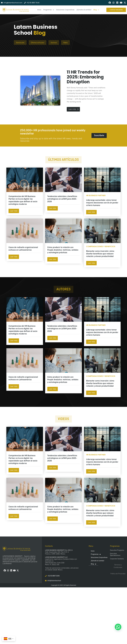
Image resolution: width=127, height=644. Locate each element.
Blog (93, 564)
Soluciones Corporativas (99, 558)
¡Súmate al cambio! (98, 561)
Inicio (93, 551)
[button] (118, 627)
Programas (96, 554)
